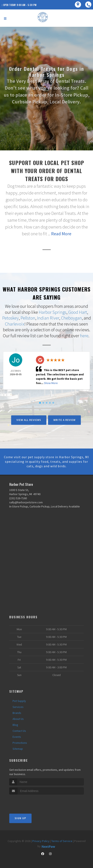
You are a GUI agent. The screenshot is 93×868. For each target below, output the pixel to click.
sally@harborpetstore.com (26, 502)
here (84, 336)
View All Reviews (29, 420)
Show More (51, 383)
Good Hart (78, 312)
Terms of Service (62, 841)
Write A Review (64, 420)
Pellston (28, 318)
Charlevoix (15, 324)
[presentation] (31, 802)
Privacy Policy (41, 841)
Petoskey (11, 318)
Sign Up (20, 818)
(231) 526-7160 (18, 498)
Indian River (48, 318)
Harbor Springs (53, 312)
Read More (61, 234)
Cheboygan (71, 318)
